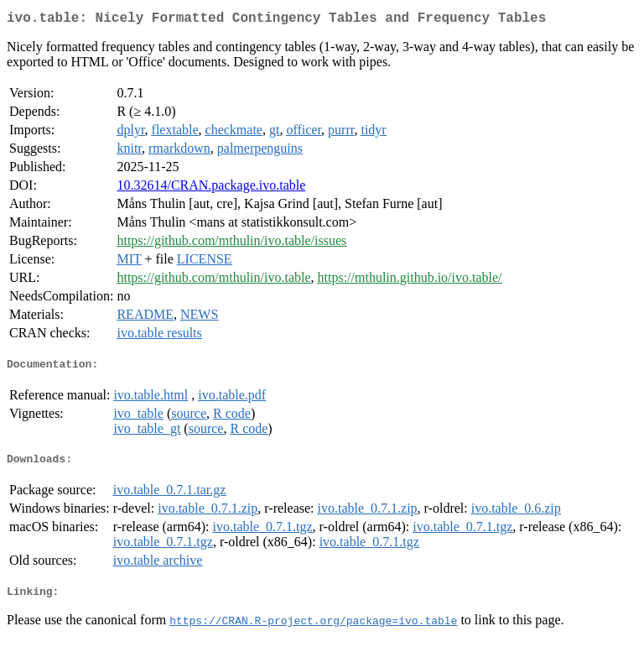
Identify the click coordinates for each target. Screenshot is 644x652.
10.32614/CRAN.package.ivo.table (211, 188)
